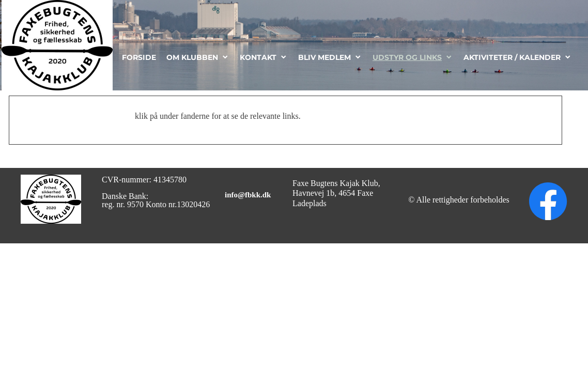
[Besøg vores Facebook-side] (548, 202)
